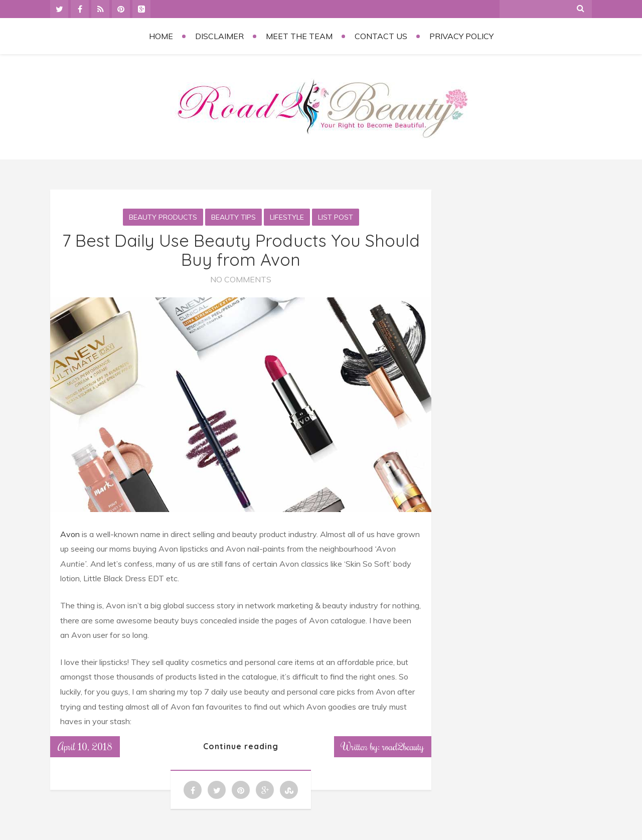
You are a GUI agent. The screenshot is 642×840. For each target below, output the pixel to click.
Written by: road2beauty (383, 746)
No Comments (241, 279)
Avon (70, 534)
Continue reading (241, 746)
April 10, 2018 (85, 746)
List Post (336, 217)
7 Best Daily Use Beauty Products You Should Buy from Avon (241, 250)
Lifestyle (287, 217)
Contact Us (381, 36)
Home (161, 36)
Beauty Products (163, 217)
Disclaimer (219, 36)
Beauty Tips (233, 217)
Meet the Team (299, 36)
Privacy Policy (461, 36)
